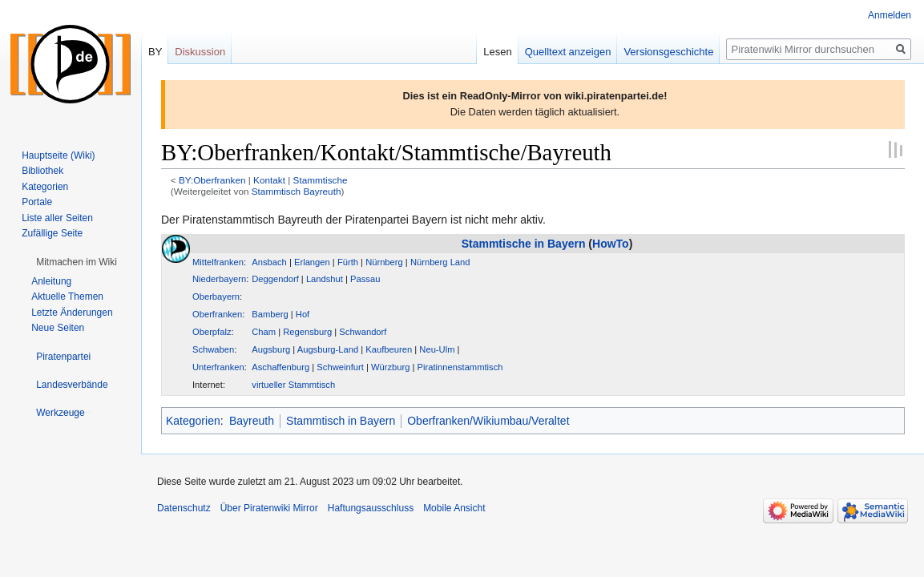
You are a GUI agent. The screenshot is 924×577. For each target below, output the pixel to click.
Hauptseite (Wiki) (58, 155)
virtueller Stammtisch (293, 385)
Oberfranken (217, 314)
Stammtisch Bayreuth (297, 191)
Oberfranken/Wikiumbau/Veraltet (488, 421)
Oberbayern (216, 297)
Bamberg (270, 314)
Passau (365, 279)
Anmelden (890, 15)
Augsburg (271, 349)
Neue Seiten (58, 328)
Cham (264, 332)
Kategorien (193, 421)
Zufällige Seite (52, 233)
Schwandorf (363, 332)
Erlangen (312, 262)
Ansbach (269, 262)
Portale (37, 202)
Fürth (348, 262)
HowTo (611, 244)
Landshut (325, 279)
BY (155, 52)
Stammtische (321, 180)
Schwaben (213, 349)
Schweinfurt (340, 367)
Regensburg (307, 332)
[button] (77, 262)
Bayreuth (252, 421)
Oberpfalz (212, 332)
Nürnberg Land (440, 262)
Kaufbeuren (389, 349)
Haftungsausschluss (371, 508)
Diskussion (200, 52)
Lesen (497, 52)
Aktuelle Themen (67, 297)
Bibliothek (42, 171)
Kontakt (269, 180)
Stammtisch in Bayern (341, 421)
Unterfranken (218, 367)
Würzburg (391, 367)
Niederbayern (219, 279)
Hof (303, 314)
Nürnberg (384, 262)
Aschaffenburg (280, 367)
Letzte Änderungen (72, 313)
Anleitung (51, 281)
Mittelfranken (218, 262)
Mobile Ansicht (454, 508)
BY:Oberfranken (212, 180)
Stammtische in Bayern (524, 244)
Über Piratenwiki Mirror (269, 508)
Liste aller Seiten (57, 218)
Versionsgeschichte (668, 52)
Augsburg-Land (328, 349)
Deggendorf (275, 279)
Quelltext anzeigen (568, 52)
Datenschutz (184, 508)
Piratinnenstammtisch (460, 367)
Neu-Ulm (437, 349)
